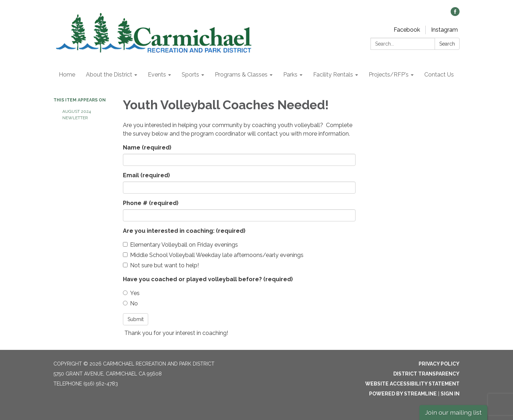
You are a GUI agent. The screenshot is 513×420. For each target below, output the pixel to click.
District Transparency (426, 374)
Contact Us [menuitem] (439, 75)
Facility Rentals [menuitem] (333, 75)
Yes (131, 293)
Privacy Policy (439, 364)
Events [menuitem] (157, 75)
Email (146, 175)
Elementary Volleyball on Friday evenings (180, 245)
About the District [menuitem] (109, 75)
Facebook (407, 30)
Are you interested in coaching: (184, 231)
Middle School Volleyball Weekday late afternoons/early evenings (213, 255)
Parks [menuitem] (290, 75)
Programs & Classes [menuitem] (241, 75)
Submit (136, 319)
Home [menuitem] (67, 75)
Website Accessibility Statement (412, 384)
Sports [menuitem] (190, 75)
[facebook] (455, 14)
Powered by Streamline (403, 394)
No (130, 303)
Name (147, 148)
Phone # (151, 203)
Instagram (444, 30)
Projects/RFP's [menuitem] (389, 75)
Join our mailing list (453, 412)
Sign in (450, 394)
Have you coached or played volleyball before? (208, 279)
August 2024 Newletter (77, 115)
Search (447, 44)
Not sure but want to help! (161, 265)
